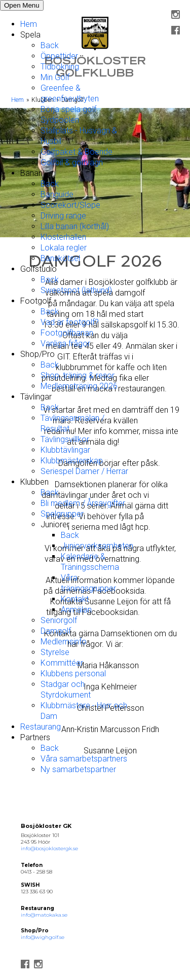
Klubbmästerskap (72, 461)
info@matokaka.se (44, 915)
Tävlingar (36, 397)
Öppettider (59, 56)
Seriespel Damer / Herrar (84, 471)
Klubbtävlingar (65, 450)
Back (50, 45)
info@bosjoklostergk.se (49, 848)
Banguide (57, 194)
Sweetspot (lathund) (76, 290)
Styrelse (55, 652)
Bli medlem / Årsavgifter (83, 503)
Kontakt (75, 599)
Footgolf (36, 301)
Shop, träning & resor (78, 375)
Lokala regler (64, 248)
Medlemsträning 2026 (79, 386)
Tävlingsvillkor (65, 439)
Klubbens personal (73, 674)
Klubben (34, 482)
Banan (31, 173)
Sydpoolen (60, 120)
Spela (30, 35)
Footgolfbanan (67, 333)
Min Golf (55, 77)
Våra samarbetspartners (84, 759)
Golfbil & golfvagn (72, 162)
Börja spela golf (68, 109)
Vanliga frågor (65, 343)
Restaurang (41, 727)
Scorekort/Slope (70, 205)
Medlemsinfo (64, 642)
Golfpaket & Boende (77, 152)
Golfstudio (39, 269)
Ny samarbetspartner (78, 769)
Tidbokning (60, 67)
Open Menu (22, 5)
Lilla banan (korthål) (75, 226)
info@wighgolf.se (43, 937)
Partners (35, 737)
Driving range (63, 216)
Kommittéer (62, 663)
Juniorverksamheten (97, 546)
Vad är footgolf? (70, 322)
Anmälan (76, 610)
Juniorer (55, 524)
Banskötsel (60, 258)
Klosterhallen (63, 237)
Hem (29, 24)
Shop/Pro (37, 354)
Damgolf (56, 631)
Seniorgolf (59, 620)
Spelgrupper (62, 514)
